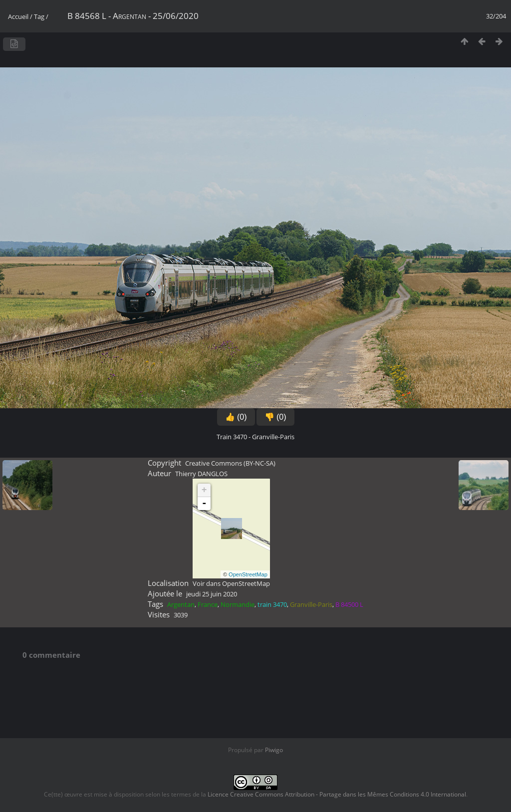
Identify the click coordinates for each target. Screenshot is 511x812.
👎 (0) (275, 417)
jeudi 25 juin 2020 (212, 594)
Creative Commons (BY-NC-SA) (230, 463)
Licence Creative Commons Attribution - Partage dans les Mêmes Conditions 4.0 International (337, 794)
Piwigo (274, 750)
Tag (39, 16)
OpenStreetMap (248, 574)
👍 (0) (236, 417)
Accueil (18, 16)
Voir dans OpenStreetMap (231, 583)
